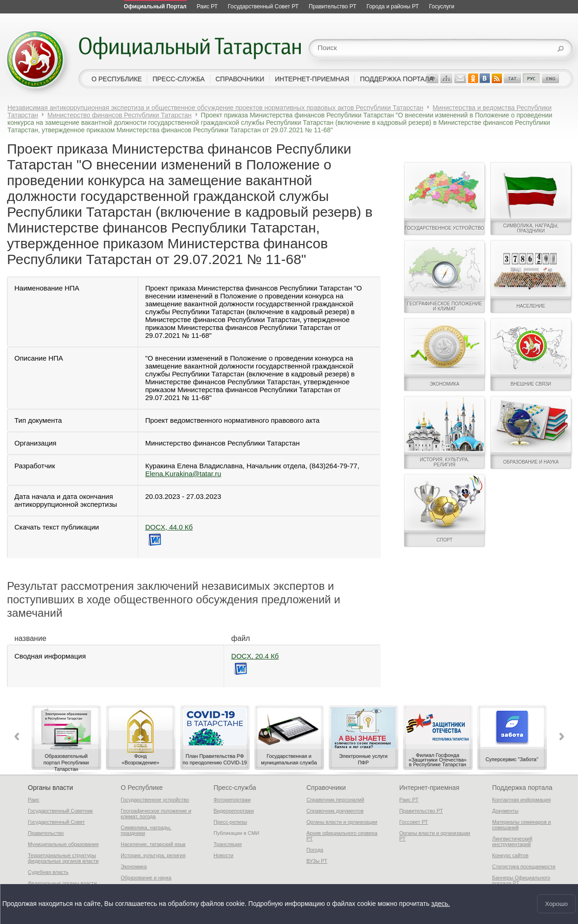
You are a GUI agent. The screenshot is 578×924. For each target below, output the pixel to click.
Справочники (326, 788)
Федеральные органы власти (62, 883)
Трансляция (228, 844)
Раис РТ (409, 800)
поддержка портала (396, 79)
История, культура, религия (153, 855)
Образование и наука (146, 878)
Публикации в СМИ (237, 833)
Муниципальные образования (63, 844)
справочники (240, 79)
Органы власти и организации (342, 822)
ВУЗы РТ (317, 861)
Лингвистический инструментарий (512, 841)
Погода (315, 850)
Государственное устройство (155, 800)
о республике (117, 79)
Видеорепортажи (234, 811)
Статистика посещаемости (524, 866)
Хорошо (556, 904)
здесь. (441, 904)
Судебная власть (48, 872)
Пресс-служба (235, 788)
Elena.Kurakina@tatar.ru (183, 474)
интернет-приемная (312, 79)
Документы (505, 811)
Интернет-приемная (429, 788)
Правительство (46, 833)
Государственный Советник (60, 811)
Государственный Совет (56, 822)
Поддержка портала (522, 788)
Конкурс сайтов (510, 855)
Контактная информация (521, 800)
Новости (224, 855)
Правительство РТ (421, 811)
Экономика (134, 866)
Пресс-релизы (230, 822)
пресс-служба (179, 79)
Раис (34, 800)
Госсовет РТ (414, 822)
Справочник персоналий (335, 800)
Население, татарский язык (153, 844)
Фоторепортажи (232, 800)
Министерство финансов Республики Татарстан (120, 115)
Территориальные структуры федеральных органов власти (63, 858)
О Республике (142, 788)
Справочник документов (335, 811)
